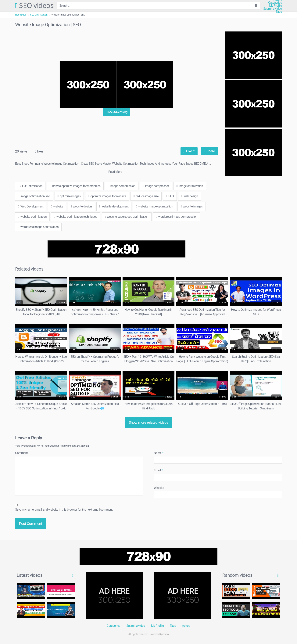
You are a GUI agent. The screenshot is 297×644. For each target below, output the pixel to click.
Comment (21, 453)
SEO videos (34, 6)
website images (192, 206)
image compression (122, 186)
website (57, 206)
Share (209, 151)
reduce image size (146, 196)
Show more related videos (149, 422)
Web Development (31, 206)
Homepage (21, 15)
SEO (170, 196)
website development (114, 206)
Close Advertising (116, 112)
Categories (275, 3)
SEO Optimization (39, 15)
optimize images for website (107, 196)
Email (158, 470)
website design (81, 206)
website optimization (32, 217)
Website (159, 488)
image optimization (190, 186)
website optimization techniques (76, 217)
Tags (279, 12)
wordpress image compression (177, 217)
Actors (186, 626)
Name (159, 453)
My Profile (276, 6)
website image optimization (154, 206)
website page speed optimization (127, 217)
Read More (116, 172)
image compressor (156, 186)
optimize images (69, 196)
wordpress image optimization (38, 227)
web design (190, 196)
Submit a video (273, 9)
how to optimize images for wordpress (75, 186)
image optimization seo (34, 196)
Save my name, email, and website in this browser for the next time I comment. (64, 510)
